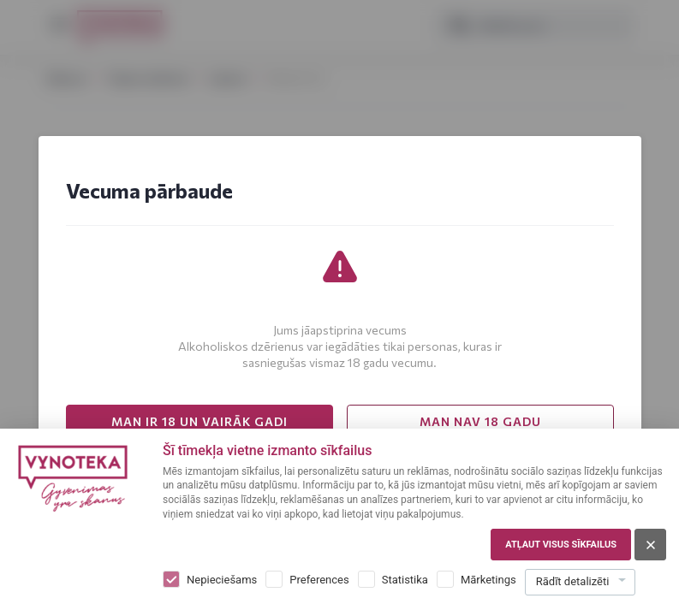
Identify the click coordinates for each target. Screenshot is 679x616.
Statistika (405, 580)
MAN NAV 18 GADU (480, 421)
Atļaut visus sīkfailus (561, 545)
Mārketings (488, 580)
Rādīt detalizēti (573, 581)
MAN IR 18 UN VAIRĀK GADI (200, 421)
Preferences (319, 580)
